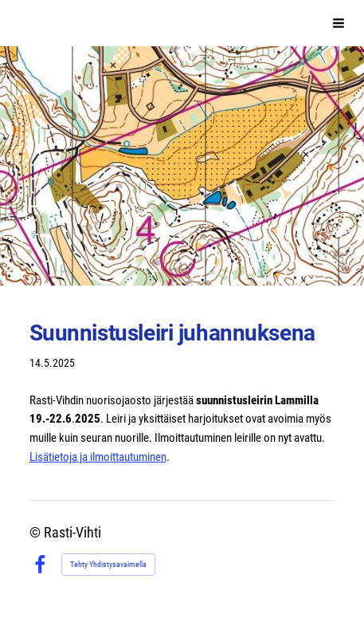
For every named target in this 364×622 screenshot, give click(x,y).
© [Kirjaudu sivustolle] (37, 533)
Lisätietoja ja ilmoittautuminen (98, 457)
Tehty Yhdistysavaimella (108, 564)
